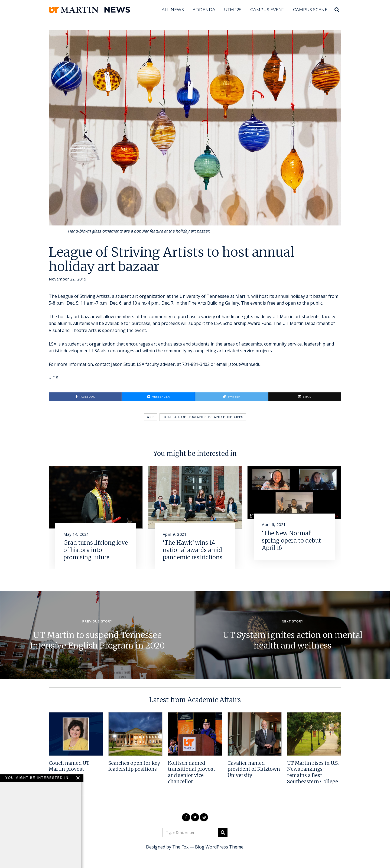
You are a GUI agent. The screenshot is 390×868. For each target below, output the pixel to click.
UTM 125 (233, 10)
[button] (223, 832)
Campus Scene (310, 10)
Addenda (204, 10)
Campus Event (267, 10)
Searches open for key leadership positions (134, 766)
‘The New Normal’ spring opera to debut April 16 (291, 541)
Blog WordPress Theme (219, 847)
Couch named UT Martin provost (69, 766)
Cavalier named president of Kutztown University (254, 769)
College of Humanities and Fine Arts (203, 417)
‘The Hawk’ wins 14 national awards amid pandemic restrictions (193, 550)
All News (173, 10)
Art (151, 417)
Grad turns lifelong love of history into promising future (96, 550)
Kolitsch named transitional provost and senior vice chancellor (191, 772)
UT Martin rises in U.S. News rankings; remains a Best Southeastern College (313, 772)
